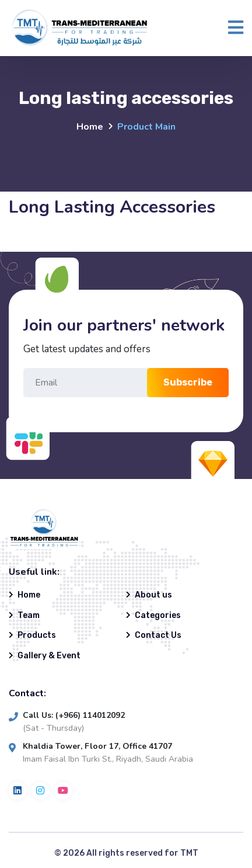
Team (29, 615)
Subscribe (188, 382)
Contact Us (158, 635)
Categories (158, 615)
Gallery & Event (49, 656)
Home (90, 127)
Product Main (146, 127)
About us (153, 595)
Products (37, 635)
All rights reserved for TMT (142, 853)
